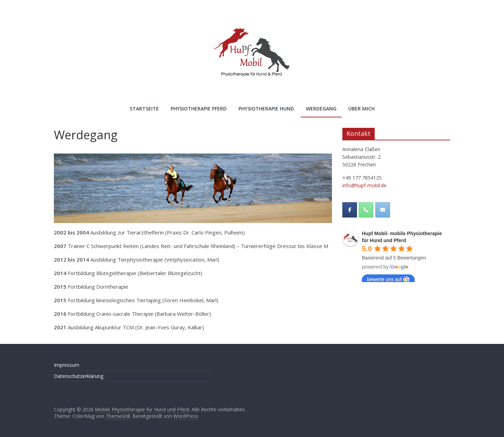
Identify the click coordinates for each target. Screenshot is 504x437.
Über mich (361, 109)
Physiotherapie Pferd (199, 109)
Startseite (144, 109)
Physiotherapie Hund (266, 109)
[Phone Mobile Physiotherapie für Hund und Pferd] (366, 210)
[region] (193, 188)
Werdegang (321, 109)
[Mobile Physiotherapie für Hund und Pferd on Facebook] (350, 210)
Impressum (67, 365)
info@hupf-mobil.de (364, 185)
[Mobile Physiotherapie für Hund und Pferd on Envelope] (383, 210)
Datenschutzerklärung (79, 376)
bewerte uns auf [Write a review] (388, 280)
